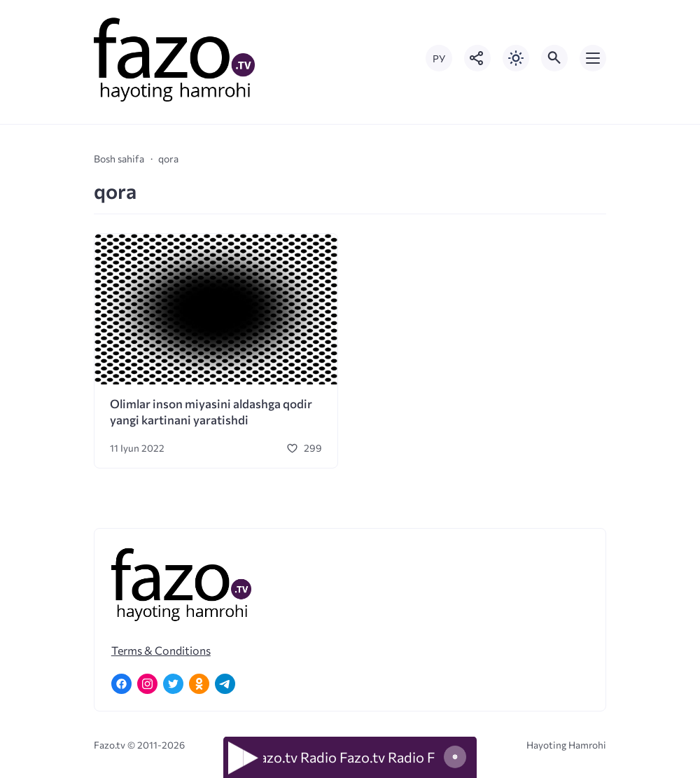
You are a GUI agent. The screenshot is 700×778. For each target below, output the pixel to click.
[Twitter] (173, 684)
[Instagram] (147, 684)
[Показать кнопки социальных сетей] (477, 58)
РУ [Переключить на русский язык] (439, 58)
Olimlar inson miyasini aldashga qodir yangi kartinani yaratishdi (211, 412)
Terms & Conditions (161, 650)
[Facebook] (121, 684)
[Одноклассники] (199, 684)
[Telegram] (225, 684)
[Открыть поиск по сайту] (554, 58)
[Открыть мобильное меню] (593, 58)
